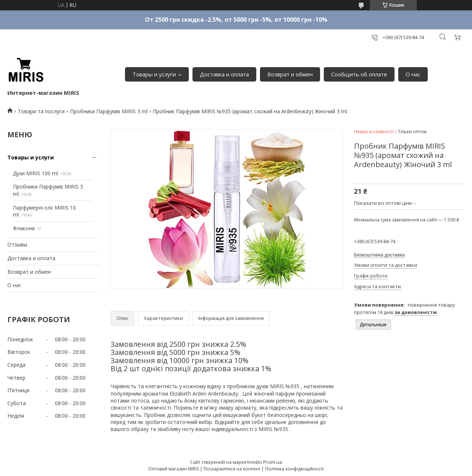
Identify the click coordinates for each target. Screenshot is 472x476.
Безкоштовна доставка (379, 255)
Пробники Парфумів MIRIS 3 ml (109, 111)
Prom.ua (273, 462)
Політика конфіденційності (294, 469)
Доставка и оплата (224, 74)
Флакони (24, 228)
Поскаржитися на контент (232, 469)
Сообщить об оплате (359, 74)
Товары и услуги (154, 74)
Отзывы (17, 244)
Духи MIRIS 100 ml (35, 173)
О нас (413, 74)
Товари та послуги (41, 111)
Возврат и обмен (290, 74)
